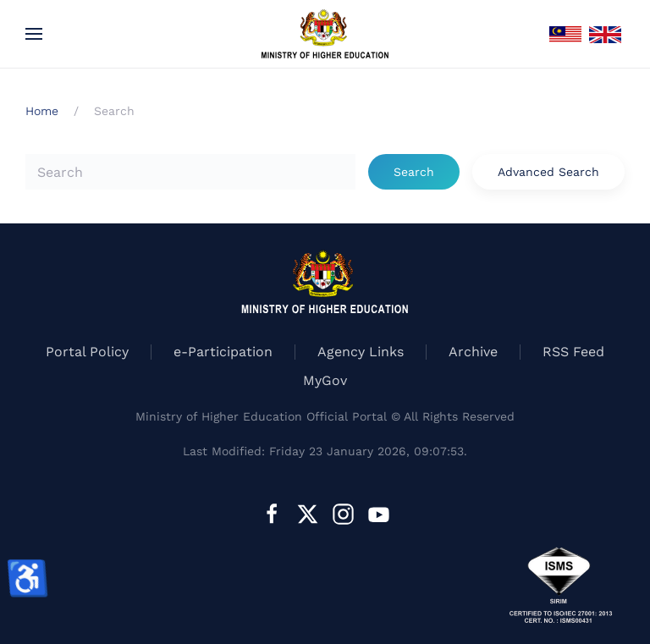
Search (414, 172)
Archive (473, 352)
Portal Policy (87, 352)
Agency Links (361, 352)
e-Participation (223, 352)
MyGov (325, 380)
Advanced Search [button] (548, 172)
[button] (34, 34)
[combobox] (190, 172)
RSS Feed (573, 352)
